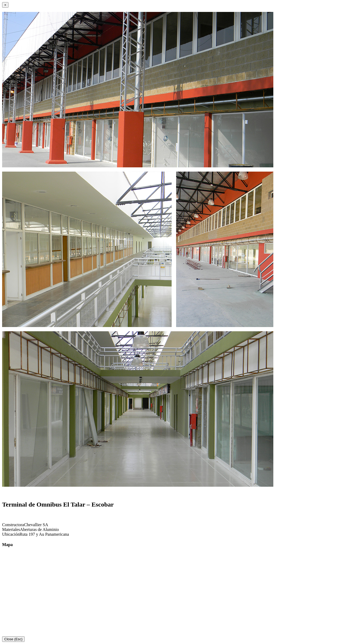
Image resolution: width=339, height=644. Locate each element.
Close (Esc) (13, 639)
